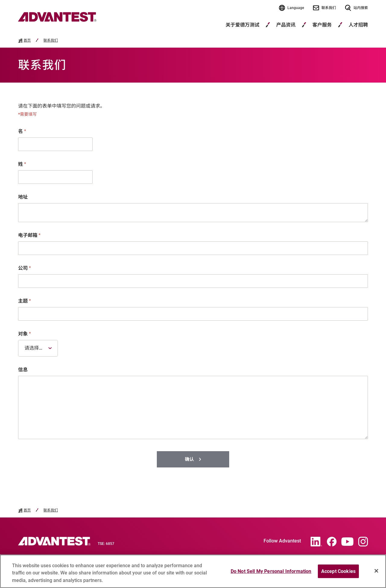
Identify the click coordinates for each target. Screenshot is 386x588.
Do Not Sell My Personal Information (271, 574)
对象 (24, 334)
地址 (23, 197)
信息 (23, 370)
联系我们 (51, 41)
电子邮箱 (29, 235)
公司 (24, 268)
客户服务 (322, 25)
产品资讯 (286, 25)
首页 (27, 41)
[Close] (376, 573)
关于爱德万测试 (242, 25)
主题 (24, 301)
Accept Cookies (338, 574)
